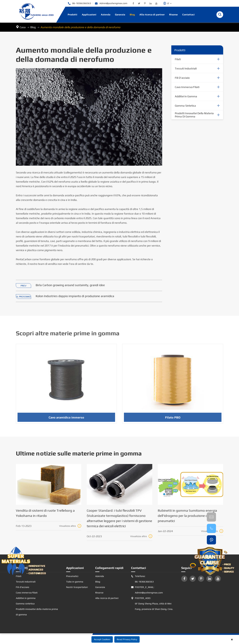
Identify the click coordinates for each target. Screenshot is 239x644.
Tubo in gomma (75, 582)
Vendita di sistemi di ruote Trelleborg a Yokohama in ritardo (45, 513)
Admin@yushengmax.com (111, 3)
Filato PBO (173, 418)
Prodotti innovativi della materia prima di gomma (194, 115)
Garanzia (120, 15)
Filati (178, 59)
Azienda (106, 15)
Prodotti (72, 15)
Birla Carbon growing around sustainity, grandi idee (70, 285)
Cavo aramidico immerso (66, 418)
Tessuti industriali (186, 68)
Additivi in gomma (186, 96)
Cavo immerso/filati (187, 87)
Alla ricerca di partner (152, 15)
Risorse (173, 15)
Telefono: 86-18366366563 (142, 579)
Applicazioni (89, 15)
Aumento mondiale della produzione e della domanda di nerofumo (80, 27)
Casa (23, 27)
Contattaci (188, 15)
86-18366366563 (79, 3)
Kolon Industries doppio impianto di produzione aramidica (75, 296)
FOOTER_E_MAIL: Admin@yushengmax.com (147, 590)
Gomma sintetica (185, 106)
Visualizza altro (70, 526)
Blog (132, 15)
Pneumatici (72, 576)
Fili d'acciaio (182, 78)
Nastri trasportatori (77, 587)
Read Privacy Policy (127, 639)
